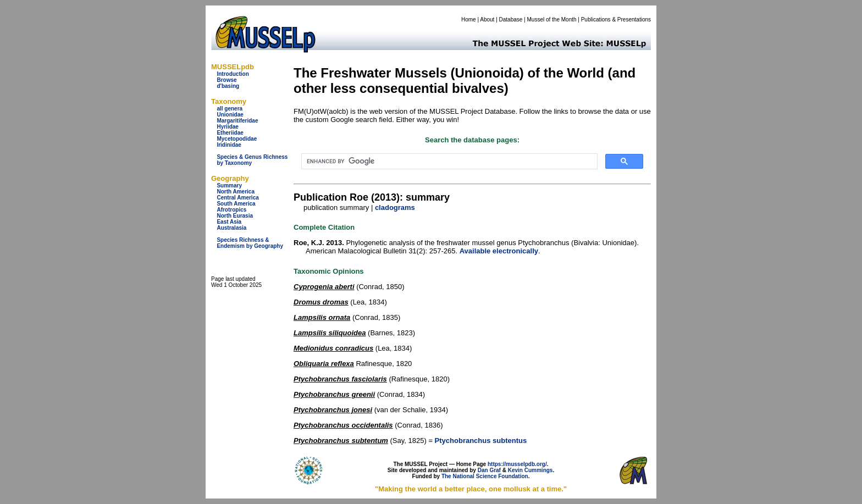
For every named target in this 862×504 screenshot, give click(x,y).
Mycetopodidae (237, 139)
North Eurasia (235, 216)
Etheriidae (230, 133)
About (487, 20)
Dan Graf (489, 470)
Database (511, 20)
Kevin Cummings (531, 470)
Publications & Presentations (616, 20)
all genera (230, 109)
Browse (226, 80)
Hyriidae (227, 127)
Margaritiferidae (237, 121)
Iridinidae (229, 145)
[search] (448, 162)
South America (236, 204)
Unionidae (230, 115)
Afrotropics (231, 210)
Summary (229, 185)
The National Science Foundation (485, 476)
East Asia (229, 222)
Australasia (231, 228)
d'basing (228, 86)
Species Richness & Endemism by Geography (250, 243)
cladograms (395, 207)
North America (236, 192)
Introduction (233, 74)
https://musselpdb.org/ (517, 464)
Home (469, 20)
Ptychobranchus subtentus (481, 441)
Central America (237, 198)
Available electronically (499, 251)
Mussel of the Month (552, 20)
